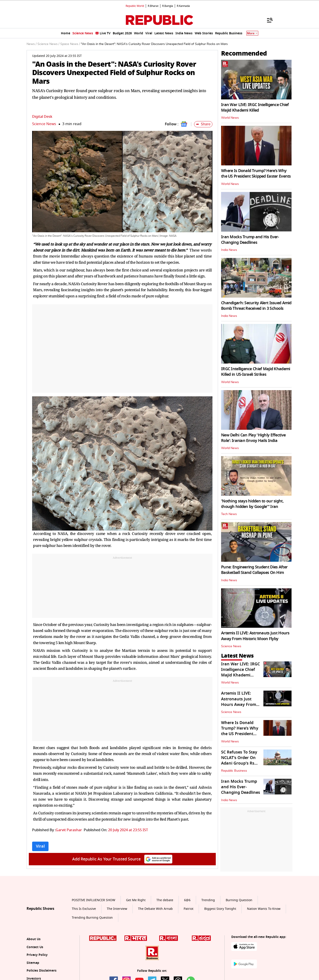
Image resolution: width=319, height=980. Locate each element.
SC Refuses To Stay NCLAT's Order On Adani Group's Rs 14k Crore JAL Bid (239, 761)
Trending (208, 900)
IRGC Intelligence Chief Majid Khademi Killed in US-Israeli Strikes (256, 372)
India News (229, 250)
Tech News (229, 514)
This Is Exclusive (84, 909)
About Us (34, 939)
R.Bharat (153, 6)
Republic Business (234, 771)
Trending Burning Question (92, 918)
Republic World (135, 6)
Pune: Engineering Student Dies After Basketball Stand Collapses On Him (254, 570)
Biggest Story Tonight (220, 909)
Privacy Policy (37, 955)
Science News (44, 124)
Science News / (48, 44)
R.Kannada (183, 6)
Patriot (189, 909)
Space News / (70, 44)
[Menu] (268, 20)
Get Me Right (136, 900)
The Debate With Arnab (155, 909)
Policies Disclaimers (42, 971)
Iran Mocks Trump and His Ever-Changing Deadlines (250, 240)
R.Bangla (168, 6)
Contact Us (35, 947)
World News (230, 118)
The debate (165, 900)
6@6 (187, 900)
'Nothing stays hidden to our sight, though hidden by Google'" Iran (252, 504)
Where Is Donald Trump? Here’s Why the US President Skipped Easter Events (256, 173)
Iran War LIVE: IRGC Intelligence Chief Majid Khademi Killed (255, 107)
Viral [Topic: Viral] (40, 846)
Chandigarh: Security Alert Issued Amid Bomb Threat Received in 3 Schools (256, 306)
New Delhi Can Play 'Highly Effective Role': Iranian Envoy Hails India (253, 438)
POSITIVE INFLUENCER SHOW (93, 900)
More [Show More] (252, 33)
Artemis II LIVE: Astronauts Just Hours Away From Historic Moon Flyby (255, 636)
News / (32, 44)
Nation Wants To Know (264, 909)
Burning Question (239, 900)
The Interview (117, 909)
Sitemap (33, 963)
